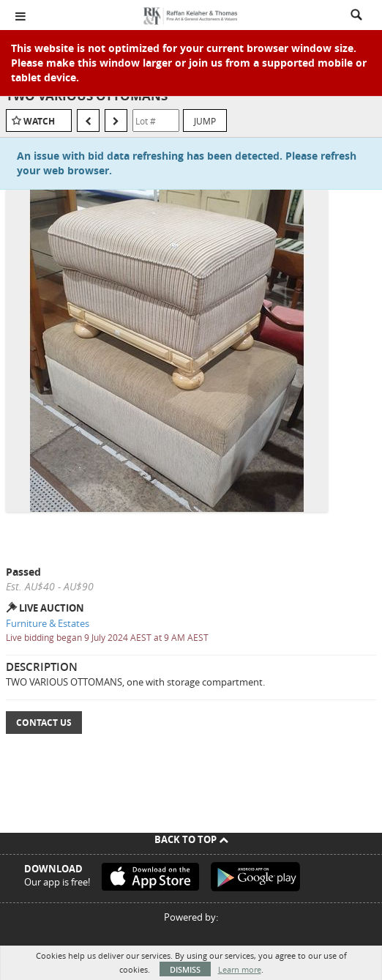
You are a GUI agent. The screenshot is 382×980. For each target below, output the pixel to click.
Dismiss (185, 969)
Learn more (240, 969)
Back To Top (191, 839)
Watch (39, 121)
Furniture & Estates (48, 623)
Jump (205, 121)
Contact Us (44, 723)
